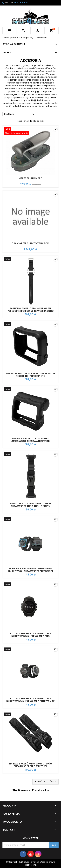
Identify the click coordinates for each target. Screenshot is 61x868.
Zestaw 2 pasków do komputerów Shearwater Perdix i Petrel (30, 765)
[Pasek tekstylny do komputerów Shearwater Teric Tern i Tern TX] (30, 454)
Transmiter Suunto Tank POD (31, 243)
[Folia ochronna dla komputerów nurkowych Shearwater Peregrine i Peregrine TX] (30, 520)
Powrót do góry (46, 782)
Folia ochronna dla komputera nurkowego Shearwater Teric (31, 635)
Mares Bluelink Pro (30, 178)
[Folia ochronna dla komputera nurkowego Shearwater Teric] (30, 585)
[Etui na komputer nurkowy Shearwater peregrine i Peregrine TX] (30, 324)
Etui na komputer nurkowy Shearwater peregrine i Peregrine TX (31, 375)
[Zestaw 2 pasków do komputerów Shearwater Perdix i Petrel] (30, 715)
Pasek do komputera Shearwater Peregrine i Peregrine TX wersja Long (31, 310)
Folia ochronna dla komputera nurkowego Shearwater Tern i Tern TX (30, 700)
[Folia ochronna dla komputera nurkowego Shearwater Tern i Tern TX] (30, 650)
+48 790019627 (21, 3)
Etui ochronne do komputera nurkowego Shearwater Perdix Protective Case (30, 441)
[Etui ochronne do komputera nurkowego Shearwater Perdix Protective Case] (30, 389)
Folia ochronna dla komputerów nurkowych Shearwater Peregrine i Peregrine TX (31, 571)
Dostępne (20, 114)
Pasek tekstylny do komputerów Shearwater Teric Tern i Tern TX (31, 505)
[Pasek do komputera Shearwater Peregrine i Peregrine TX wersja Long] (30, 259)
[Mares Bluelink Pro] (30, 131)
